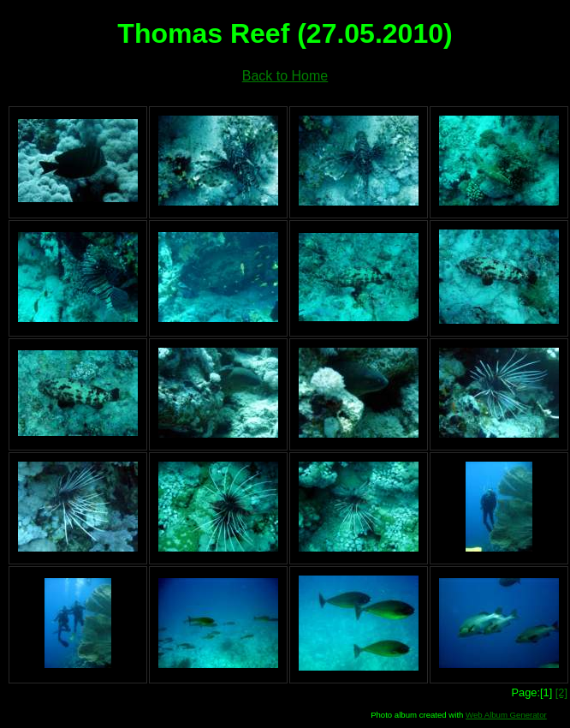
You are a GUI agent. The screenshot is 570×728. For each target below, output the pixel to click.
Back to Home (285, 76)
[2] (561, 692)
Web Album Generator (506, 715)
